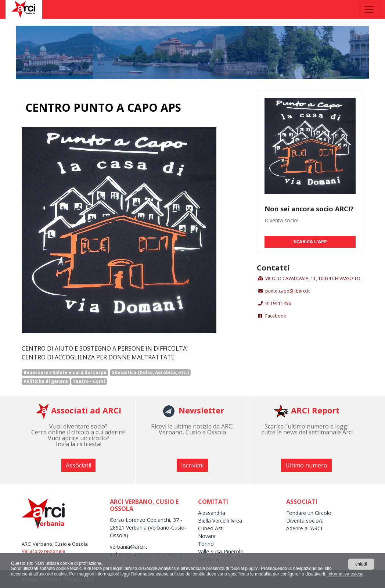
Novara (207, 536)
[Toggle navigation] (369, 10)
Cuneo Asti (211, 528)
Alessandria (212, 513)
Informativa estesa (345, 574)
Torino (206, 544)
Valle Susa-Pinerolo (221, 551)
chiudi (361, 564)
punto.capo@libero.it (287, 291)
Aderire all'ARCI (305, 528)
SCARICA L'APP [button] (310, 241)
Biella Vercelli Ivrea (220, 521)
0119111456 (278, 303)
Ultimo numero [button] (306, 465)
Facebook (276, 316)
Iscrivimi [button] (192, 465)
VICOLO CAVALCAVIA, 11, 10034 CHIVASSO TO (313, 278)
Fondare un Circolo (309, 513)
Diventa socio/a (305, 521)
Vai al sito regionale (44, 551)
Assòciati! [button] (78, 465)
